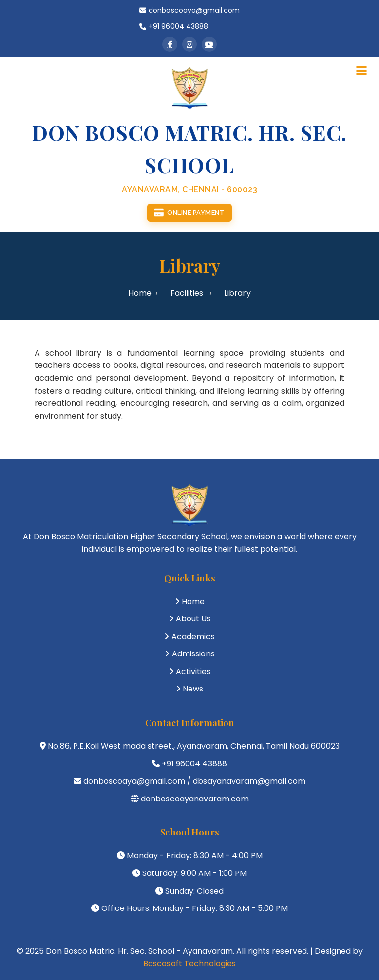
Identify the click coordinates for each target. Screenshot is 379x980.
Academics (193, 636)
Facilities (187, 293)
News (193, 689)
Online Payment (189, 213)
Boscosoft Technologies (189, 963)
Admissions (193, 654)
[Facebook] (170, 44)
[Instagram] (189, 44)
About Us (193, 619)
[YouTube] (209, 44)
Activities (193, 671)
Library (237, 293)
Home (140, 293)
